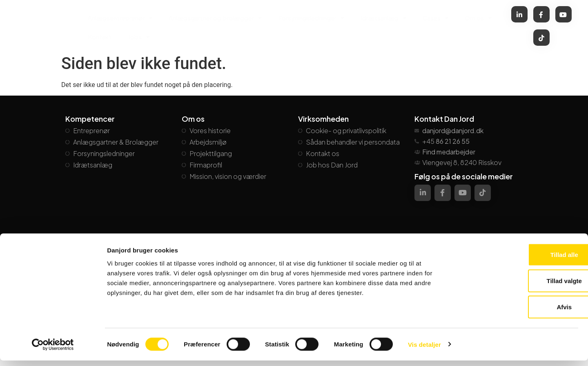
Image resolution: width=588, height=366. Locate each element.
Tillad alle (520, 260)
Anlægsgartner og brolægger (215, 18)
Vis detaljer (424, 350)
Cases (435, 18)
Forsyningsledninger (311, 18)
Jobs (139, 37)
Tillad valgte (520, 286)
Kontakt (100, 37)
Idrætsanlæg (383, 18)
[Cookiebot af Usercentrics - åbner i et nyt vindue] (53, 350)
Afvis (520, 312)
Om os (478, 18)
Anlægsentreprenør (120, 18)
